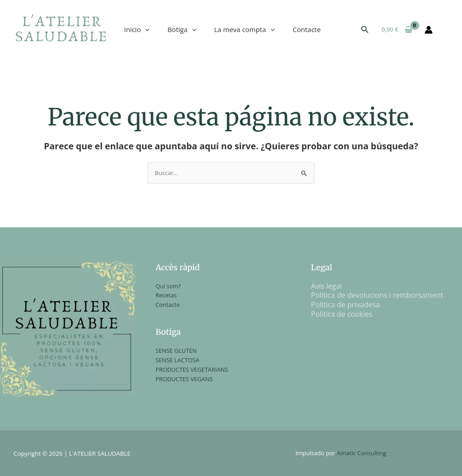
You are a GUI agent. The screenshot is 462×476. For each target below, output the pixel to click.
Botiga (182, 29)
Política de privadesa (345, 305)
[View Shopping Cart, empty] (397, 30)
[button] (365, 30)
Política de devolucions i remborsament (377, 295)
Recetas (166, 295)
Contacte (307, 29)
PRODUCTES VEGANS (185, 379)
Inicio (137, 29)
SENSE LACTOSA (178, 360)
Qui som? (168, 286)
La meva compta (245, 29)
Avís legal (326, 286)
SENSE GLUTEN (176, 351)
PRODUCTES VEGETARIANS (192, 370)
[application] (145, 29)
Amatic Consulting (362, 453)
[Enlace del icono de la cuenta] (429, 30)
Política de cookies (342, 314)
